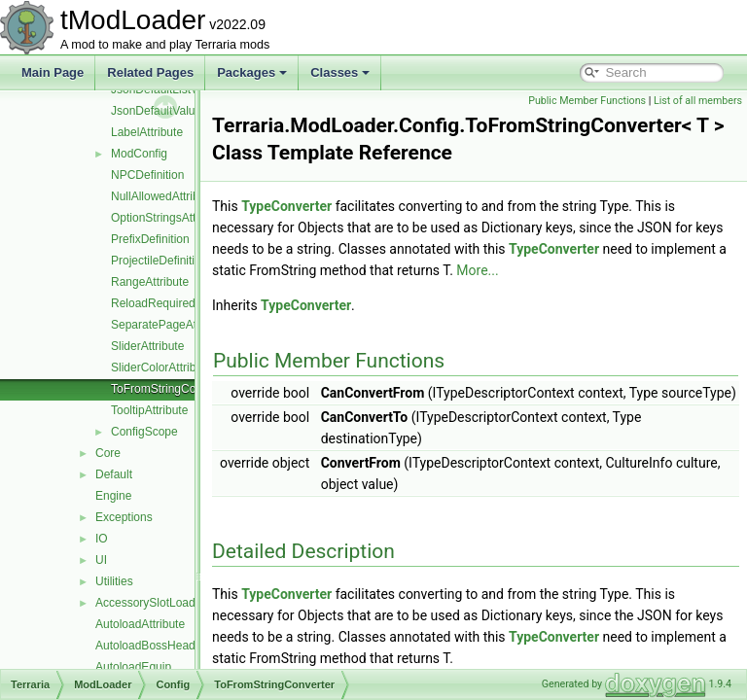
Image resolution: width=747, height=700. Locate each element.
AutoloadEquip (133, 667)
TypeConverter (335, 206)
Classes (340, 72)
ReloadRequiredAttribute (175, 303)
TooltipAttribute (149, 410)
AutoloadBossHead (145, 646)
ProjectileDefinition (159, 261)
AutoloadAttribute (140, 624)
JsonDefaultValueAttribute (178, 111)
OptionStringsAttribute (168, 218)
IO (102, 539)
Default (114, 474)
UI (101, 560)
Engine (113, 496)
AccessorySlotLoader (150, 603)
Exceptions (124, 517)
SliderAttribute (147, 346)
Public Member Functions (587, 101)
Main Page (53, 72)
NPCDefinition (147, 175)
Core (108, 453)
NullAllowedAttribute (163, 196)
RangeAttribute (150, 282)
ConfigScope (144, 432)
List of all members (698, 101)
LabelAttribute (147, 132)
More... (620, 270)
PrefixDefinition (150, 239)
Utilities (114, 581)
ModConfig (139, 154)
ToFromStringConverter (172, 389)
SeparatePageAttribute (170, 325)
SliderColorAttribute (161, 367)
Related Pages (150, 72)
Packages (252, 72)
